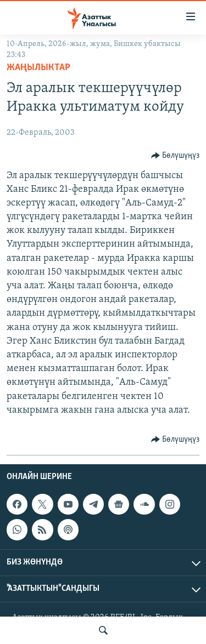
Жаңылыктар (38, 68)
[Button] (176, 156)
